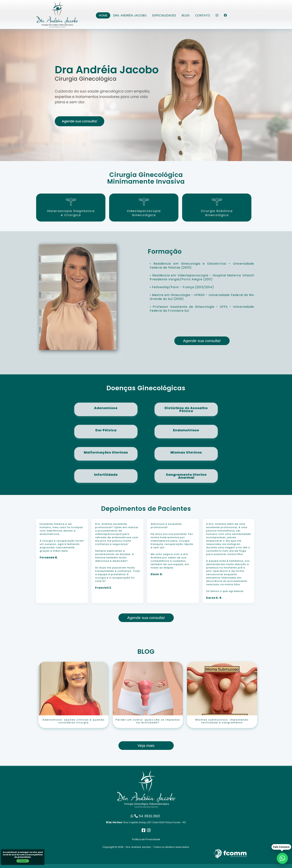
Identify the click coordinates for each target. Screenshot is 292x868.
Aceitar (23, 861)
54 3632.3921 (145, 816)
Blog (186, 15)
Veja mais (146, 745)
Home (103, 15)
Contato (203, 15)
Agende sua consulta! (202, 341)
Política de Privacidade (146, 839)
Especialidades (164, 15)
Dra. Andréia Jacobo (130, 15)
